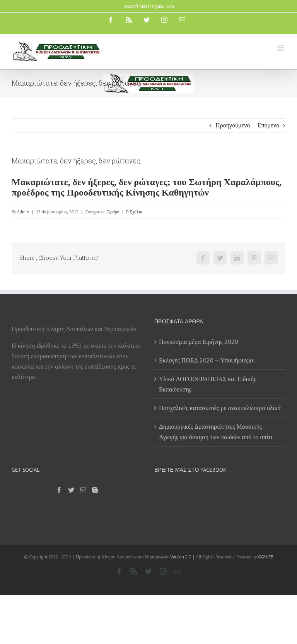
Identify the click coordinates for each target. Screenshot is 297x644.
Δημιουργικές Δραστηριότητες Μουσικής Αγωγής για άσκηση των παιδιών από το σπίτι (216, 432)
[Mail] (83, 490)
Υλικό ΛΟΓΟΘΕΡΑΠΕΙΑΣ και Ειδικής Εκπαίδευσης (208, 384)
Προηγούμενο (233, 125)
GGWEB (265, 557)
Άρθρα (113, 212)
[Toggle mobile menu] (281, 48)
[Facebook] (59, 490)
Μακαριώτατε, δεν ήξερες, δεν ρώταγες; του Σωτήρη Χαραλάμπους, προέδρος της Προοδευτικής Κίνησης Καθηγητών (147, 187)
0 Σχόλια (134, 212)
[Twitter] (71, 490)
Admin (23, 212)
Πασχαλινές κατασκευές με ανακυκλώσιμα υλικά (220, 408)
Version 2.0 (181, 557)
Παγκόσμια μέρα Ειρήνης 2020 (199, 342)
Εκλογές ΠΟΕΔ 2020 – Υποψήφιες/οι (207, 360)
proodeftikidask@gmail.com (149, 6)
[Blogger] (95, 490)
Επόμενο (268, 125)
